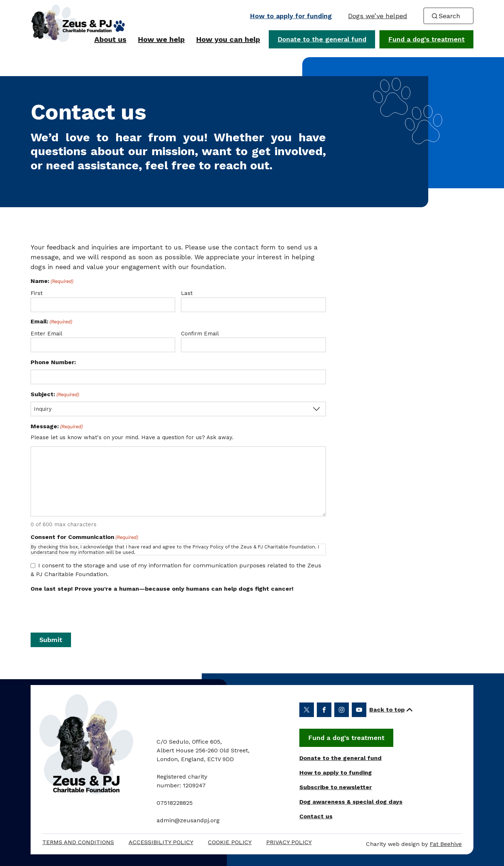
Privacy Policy (289, 842)
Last (187, 293)
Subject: (55, 395)
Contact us (316, 816)
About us (110, 39)
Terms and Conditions (78, 842)
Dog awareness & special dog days (351, 802)
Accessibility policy (161, 842)
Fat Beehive (446, 844)
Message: (57, 427)
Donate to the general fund (322, 39)
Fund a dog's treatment (426, 39)
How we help (161, 39)
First (37, 293)
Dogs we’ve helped (378, 16)
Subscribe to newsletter (336, 787)
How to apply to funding (336, 773)
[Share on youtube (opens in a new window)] (359, 710)
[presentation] (178, 610)
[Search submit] (434, 16)
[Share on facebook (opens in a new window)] (324, 710)
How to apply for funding (291, 16)
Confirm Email (200, 334)
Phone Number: (53, 362)
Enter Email (46, 334)
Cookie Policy (230, 842)
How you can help (228, 39)
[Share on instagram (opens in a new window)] (342, 710)
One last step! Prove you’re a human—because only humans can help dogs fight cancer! (162, 589)
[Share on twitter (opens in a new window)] (307, 710)
